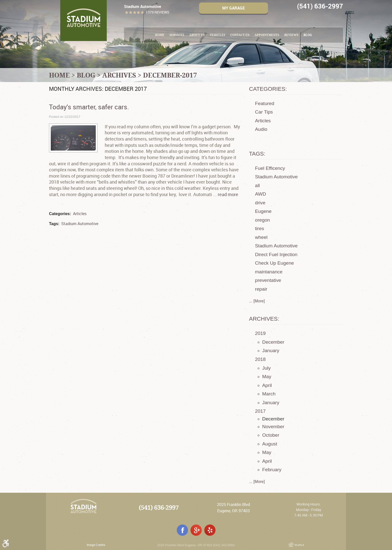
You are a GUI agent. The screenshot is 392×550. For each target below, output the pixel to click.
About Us (197, 35)
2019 (260, 333)
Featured (265, 103)
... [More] (257, 301)
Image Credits (96, 545)
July (266, 368)
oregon (262, 220)
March (269, 394)
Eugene (263, 211)
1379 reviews (157, 12)
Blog (308, 35)
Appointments (267, 35)
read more (228, 194)
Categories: (268, 89)
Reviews (291, 35)
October (271, 435)
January (271, 351)
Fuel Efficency (270, 168)
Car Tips (264, 112)
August (270, 444)
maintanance (269, 272)
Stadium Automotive (80, 224)
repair (261, 289)
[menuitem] (160, 35)
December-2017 (170, 75)
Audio (261, 129)
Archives (119, 75)
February (272, 470)
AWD (260, 194)
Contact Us (240, 35)
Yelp (210, 530)
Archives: (264, 319)
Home (160, 35)
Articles (80, 214)
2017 (260, 411)
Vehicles (217, 35)
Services (177, 35)
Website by (296, 544)
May (267, 377)
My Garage (233, 8)
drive (260, 203)
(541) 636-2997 (159, 508)
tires (259, 228)
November (273, 427)
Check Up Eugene (274, 263)
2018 (260, 359)
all (257, 185)
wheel (261, 237)
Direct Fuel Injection (276, 254)
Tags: (257, 154)
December (273, 342)
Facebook (182, 530)
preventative (268, 280)
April (267, 385)
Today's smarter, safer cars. (89, 107)
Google (196, 530)
